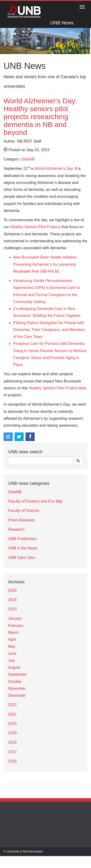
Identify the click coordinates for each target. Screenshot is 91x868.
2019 (12, 733)
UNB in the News (23, 548)
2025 (12, 590)
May (12, 646)
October (15, 682)
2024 (12, 600)
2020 (12, 724)
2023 (12, 609)
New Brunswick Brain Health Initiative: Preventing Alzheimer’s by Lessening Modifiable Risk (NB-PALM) (45, 264)
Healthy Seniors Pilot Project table (58, 388)
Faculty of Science (24, 511)
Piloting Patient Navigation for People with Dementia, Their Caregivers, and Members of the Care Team (49, 330)
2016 (12, 761)
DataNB (28, 159)
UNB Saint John (22, 558)
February (16, 626)
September (17, 674)
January (15, 618)
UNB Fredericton (22, 539)
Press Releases (21, 520)
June (12, 654)
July (11, 661)
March (13, 633)
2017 (12, 752)
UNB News (62, 23)
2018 (12, 742)
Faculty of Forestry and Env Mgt (35, 501)
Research (16, 529)
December (17, 695)
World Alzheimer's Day (54, 169)
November (17, 688)
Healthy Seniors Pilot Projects (35, 227)
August (14, 667)
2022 (12, 705)
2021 (12, 714)
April (12, 639)
